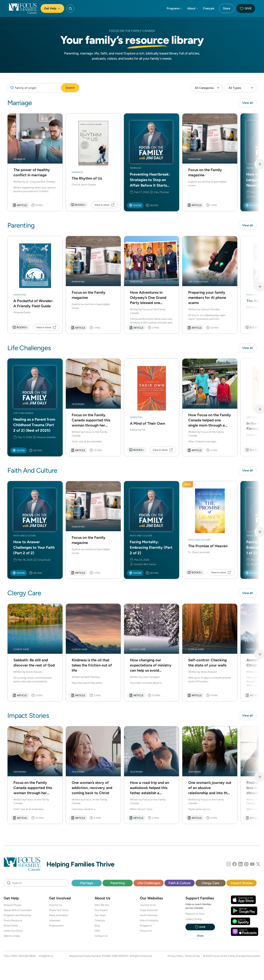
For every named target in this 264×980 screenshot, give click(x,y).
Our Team (100, 915)
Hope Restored (149, 910)
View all (247, 103)
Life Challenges (149, 883)
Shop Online (11, 926)
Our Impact (101, 910)
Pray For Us (56, 905)
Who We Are (102, 905)
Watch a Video (12, 936)
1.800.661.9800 (27, 956)
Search (70, 88)
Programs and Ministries (18, 915)
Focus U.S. (146, 931)
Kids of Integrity (149, 921)
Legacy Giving (194, 919)
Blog (97, 926)
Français (209, 8)
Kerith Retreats (149, 915)
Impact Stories (242, 883)
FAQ (97, 931)
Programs (175, 8)
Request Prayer (13, 905)
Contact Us (101, 936)
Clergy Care (211, 883)
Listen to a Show (13, 931)
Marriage (87, 883)
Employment (56, 926)
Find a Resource (13, 921)
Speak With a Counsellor (18, 910)
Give (246, 8)
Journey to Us (148, 905)
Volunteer (55, 921)
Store (227, 8)
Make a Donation (59, 915)
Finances (100, 921)
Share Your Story (59, 910)
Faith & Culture (180, 883)
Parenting (118, 883)
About (193, 8)
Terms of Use (192, 956)
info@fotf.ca (46, 956)
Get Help (52, 8)
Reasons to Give (195, 914)
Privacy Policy (175, 956)
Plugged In (146, 926)
